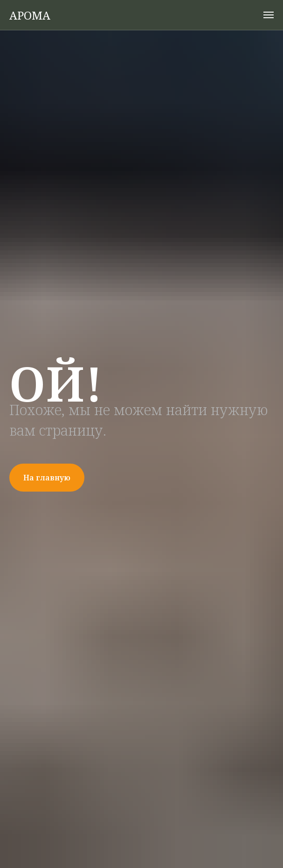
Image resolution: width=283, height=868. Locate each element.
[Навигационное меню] (269, 15)
